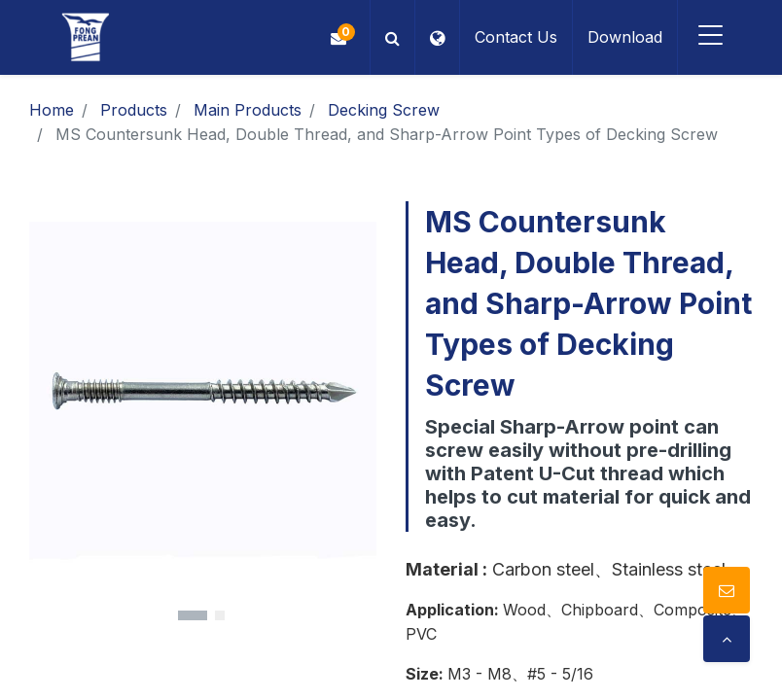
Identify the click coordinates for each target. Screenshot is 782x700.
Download (625, 37)
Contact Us (516, 37)
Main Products (248, 110)
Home (52, 110)
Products (134, 110)
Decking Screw (384, 110)
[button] (392, 37)
